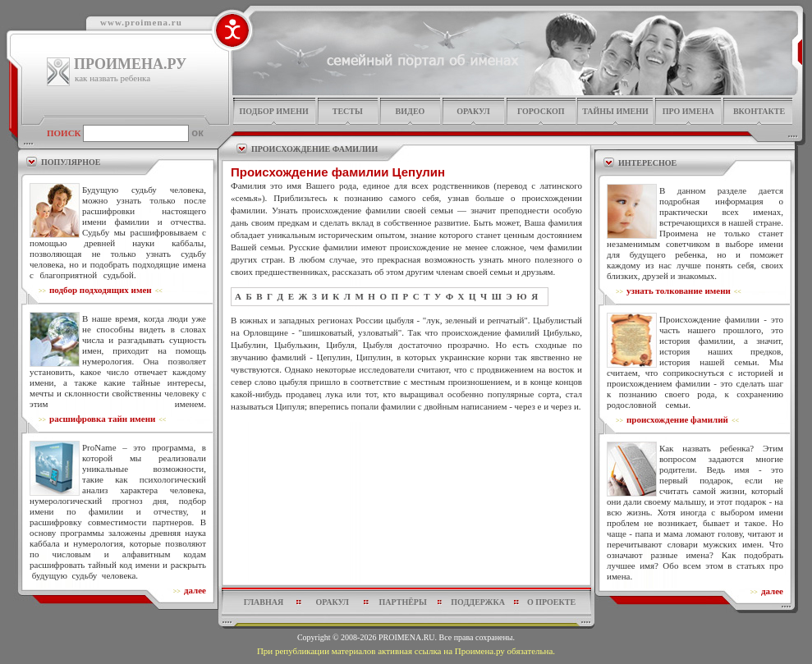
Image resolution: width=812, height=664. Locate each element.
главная (264, 602)
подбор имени (273, 111)
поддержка (478, 602)
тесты (348, 111)
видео (411, 111)
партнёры (403, 602)
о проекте (551, 602)
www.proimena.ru (141, 22)
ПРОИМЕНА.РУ (130, 64)
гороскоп (541, 111)
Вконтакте (759, 111)
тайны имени (615, 111)
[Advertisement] (406, 452)
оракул (473, 111)
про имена (688, 111)
